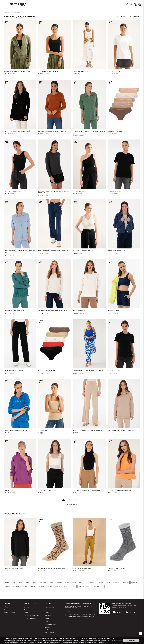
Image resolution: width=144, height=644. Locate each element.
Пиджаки (47, 618)
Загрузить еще (72, 505)
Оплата (26, 607)
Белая (14, 582)
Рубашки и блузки (50, 624)
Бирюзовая (126, 582)
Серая (74, 582)
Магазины (7, 610)
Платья (47, 613)
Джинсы (47, 627)
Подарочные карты (30, 618)
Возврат (27, 613)
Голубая (20, 582)
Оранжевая (59, 582)
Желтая (27, 582)
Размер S (57, 587)
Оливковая (8, 587)
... (78, 499)
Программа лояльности (31, 616)
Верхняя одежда (50, 607)
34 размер (16, 587)
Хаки (86, 582)
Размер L (65, 587)
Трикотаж (48, 616)
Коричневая (43, 582)
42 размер (49, 587)
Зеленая (35, 582)
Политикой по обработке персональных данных (82, 616)
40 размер (41, 587)
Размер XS (81, 587)
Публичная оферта (9, 613)
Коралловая (100, 582)
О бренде (6, 607)
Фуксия (108, 582)
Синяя (80, 582)
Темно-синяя (116, 582)
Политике (101, 642)
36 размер (24, 587)
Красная (51, 582)
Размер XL (73, 587)
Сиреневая (134, 582)
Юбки (46, 621)
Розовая (67, 582)
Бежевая (7, 582)
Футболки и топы (50, 633)
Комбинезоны (49, 630)
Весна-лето (97, 587)
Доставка (27, 610)
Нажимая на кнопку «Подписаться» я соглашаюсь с (82, 616)
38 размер (33, 587)
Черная (92, 582)
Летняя (89, 587)
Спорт (46, 610)
